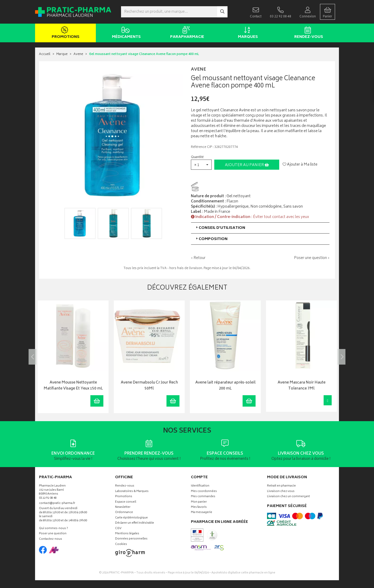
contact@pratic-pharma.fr (57, 504)
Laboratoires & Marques (132, 492)
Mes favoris (199, 507)
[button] (201, 165)
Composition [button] (211, 239)
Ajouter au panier (247, 165)
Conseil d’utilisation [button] (220, 228)
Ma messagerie (202, 513)
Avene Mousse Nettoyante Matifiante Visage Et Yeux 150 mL (73, 386)
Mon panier (199, 502)
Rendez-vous (308, 33)
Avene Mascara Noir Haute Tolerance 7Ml (302, 386)
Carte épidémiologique (131, 518)
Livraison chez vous (281, 492)
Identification (200, 486)
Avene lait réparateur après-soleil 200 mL (225, 386)
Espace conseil (126, 502)
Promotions (65, 33)
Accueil (45, 54)
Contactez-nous (51, 539)
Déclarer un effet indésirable (135, 523)
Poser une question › (312, 258)
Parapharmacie (186, 33)
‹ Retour (198, 258)
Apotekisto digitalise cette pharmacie (243, 573)
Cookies (121, 545)
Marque (62, 54)
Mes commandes (203, 497)
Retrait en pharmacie (281, 486)
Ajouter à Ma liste (300, 165)
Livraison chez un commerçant (288, 497)
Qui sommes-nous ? (54, 529)
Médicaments (125, 33)
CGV (118, 529)
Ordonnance (124, 513)
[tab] (260, 228)
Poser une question (53, 534)
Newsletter (123, 507)
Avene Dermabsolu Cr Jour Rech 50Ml (149, 386)
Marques (247, 33)
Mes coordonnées (204, 492)
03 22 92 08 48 (48, 498)
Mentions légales (127, 534)
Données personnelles (131, 539)
